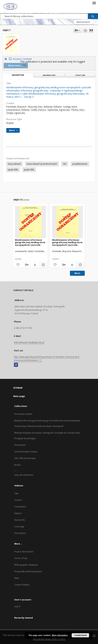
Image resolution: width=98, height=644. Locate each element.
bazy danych (14, 164)
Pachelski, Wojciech (16, 107)
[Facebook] (16, 365)
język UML (29, 170)
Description (20, 533)
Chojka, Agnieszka (16, 113)
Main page (19, 396)
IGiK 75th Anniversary (25, 458)
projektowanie (80, 164)
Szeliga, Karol (70, 107)
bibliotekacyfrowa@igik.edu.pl (29, 342)
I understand (80, 635)
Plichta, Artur (78, 110)
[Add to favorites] (85, 30)
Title (16, 493)
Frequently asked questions (28, 571)
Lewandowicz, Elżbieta (18, 110)
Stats (17, 578)
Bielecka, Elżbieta (53, 107)
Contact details (22, 585)
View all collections (24, 475)
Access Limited (18, 59)
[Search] (93, 16)
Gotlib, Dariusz (39, 110)
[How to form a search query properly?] (96, 22)
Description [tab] (18, 75)
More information (60, 635)
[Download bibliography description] (27, 265)
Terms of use (21, 558)
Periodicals (20, 445)
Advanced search (83, 22)
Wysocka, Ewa (35, 107)
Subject (18, 513)
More (77, 273)
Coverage (19, 527)
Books (18, 465)
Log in (17, 606)
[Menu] (94, 3)
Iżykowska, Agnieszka (59, 110)
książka (10, 123)
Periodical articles (23, 414)
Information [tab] (49, 75)
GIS (65, 164)
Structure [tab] (80, 75)
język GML (13, 170)
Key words (20, 520)
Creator (18, 500)
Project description (24, 552)
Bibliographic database (26, 565)
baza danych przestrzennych (42, 164)
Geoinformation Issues (26, 452)
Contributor (20, 507)
